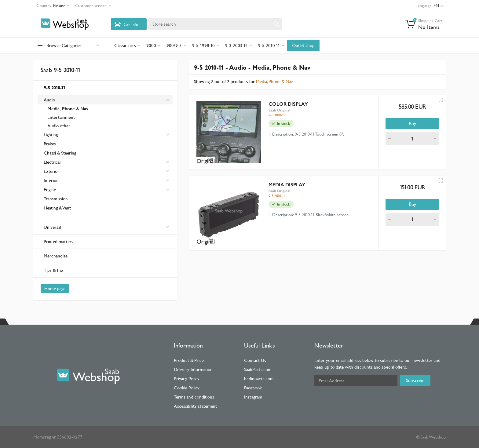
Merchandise (56, 256)
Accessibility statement (195, 406)
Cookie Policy (187, 388)
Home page (55, 288)
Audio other (59, 126)
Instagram (253, 397)
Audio (49, 100)
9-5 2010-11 (55, 87)
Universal (107, 227)
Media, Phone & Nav (68, 109)
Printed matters (59, 241)
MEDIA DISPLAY (287, 185)
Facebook (253, 388)
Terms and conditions (194, 397)
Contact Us (255, 360)
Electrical (52, 162)
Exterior (51, 171)
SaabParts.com (258, 369)
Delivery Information (193, 369)
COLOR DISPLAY (288, 104)
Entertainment (61, 117)
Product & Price (189, 360)
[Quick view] (441, 100)
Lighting (51, 135)
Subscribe (415, 380)
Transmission (56, 199)
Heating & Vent (57, 208)
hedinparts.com (259, 379)
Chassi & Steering (60, 153)
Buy (412, 124)
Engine (50, 189)
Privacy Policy (187, 379)
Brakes (50, 144)
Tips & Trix (54, 270)
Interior (51, 180)
